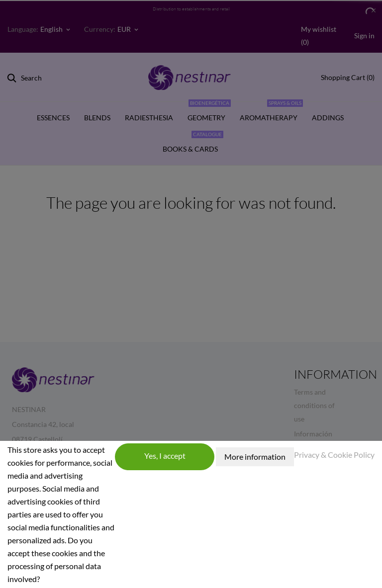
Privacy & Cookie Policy (334, 455)
